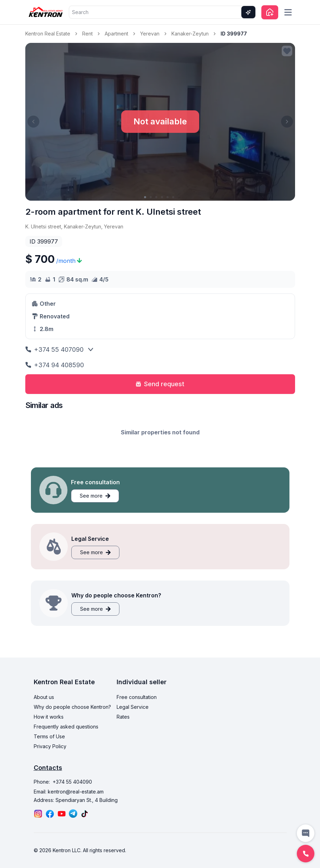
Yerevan (150, 34)
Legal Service (133, 707)
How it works (49, 717)
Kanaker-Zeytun (190, 34)
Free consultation (137, 697)
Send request (160, 384)
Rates (123, 717)
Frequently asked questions (66, 727)
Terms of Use (49, 736)
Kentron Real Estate (48, 34)
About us (44, 697)
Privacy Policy (50, 746)
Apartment (116, 34)
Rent (87, 34)
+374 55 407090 (54, 349)
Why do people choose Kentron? (72, 707)
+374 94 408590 (55, 365)
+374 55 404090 (72, 782)
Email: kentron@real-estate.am (69, 792)
